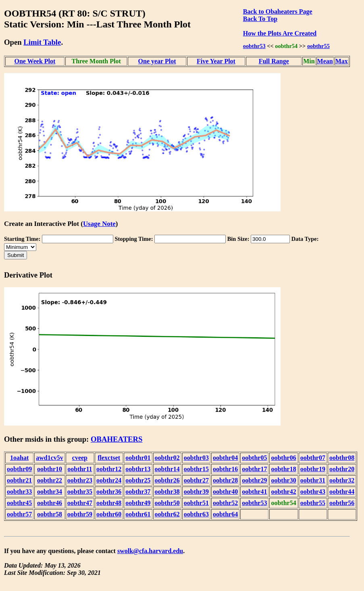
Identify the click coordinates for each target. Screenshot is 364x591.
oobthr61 (138, 514)
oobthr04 (225, 458)
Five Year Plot (216, 61)
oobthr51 (196, 503)
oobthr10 (50, 469)
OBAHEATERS (117, 439)
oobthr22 (50, 480)
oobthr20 (342, 469)
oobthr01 (138, 458)
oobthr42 (283, 492)
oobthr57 (19, 514)
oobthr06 (283, 458)
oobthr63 (196, 514)
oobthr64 (225, 514)
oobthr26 (167, 480)
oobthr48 (109, 503)
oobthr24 (109, 480)
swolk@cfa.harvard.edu (150, 551)
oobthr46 (50, 503)
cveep (80, 458)
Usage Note (99, 224)
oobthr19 (313, 469)
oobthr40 (225, 492)
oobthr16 (225, 469)
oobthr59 (80, 514)
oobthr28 (225, 480)
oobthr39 (196, 492)
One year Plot (157, 61)
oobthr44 (342, 492)
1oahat (19, 458)
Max (342, 61)
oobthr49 (138, 503)
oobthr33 (19, 492)
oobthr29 (254, 480)
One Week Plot (35, 61)
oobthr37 (138, 492)
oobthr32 (342, 480)
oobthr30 (283, 480)
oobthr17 (254, 469)
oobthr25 (138, 480)
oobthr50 (167, 503)
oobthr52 (225, 503)
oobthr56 (342, 503)
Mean (325, 61)
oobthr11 (80, 469)
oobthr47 (80, 503)
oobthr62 (167, 514)
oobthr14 (167, 469)
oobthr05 (254, 458)
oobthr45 (19, 503)
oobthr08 (342, 458)
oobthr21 (19, 480)
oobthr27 (196, 480)
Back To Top (260, 19)
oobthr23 (80, 480)
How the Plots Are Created (280, 33)
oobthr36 (109, 492)
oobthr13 (138, 469)
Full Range (274, 61)
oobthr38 (167, 492)
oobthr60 (109, 514)
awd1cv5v (50, 458)
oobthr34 (50, 492)
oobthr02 (167, 458)
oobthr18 (283, 469)
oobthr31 (313, 480)
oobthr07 (313, 458)
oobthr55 (318, 46)
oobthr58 (50, 514)
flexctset (109, 458)
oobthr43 (313, 492)
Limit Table (42, 42)
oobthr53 (254, 46)
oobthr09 (19, 469)
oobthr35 (80, 492)
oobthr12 (109, 469)
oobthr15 (196, 469)
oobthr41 (254, 492)
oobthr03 (196, 458)
